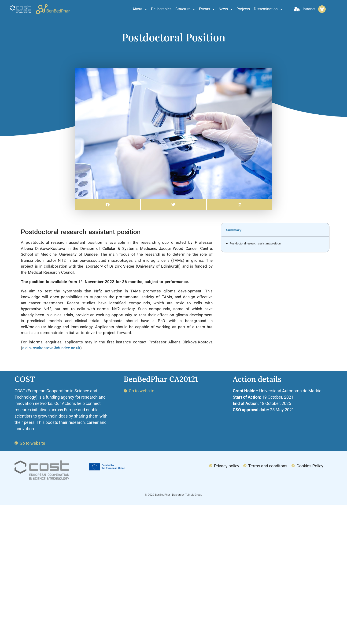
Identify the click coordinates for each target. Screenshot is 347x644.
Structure (185, 9)
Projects (243, 9)
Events (207, 9)
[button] (108, 205)
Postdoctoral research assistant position (255, 244)
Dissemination (268, 9)
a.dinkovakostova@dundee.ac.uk (51, 348)
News (226, 9)
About (140, 9)
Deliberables (161, 9)
